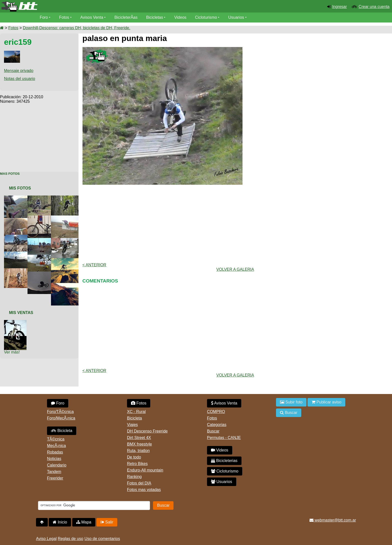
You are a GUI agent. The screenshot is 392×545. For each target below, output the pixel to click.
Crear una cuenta (374, 7)
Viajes (132, 425)
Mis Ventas (21, 313)
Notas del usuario (20, 79)
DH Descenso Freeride (147, 431)
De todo (134, 457)
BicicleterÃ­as (126, 17)
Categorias (217, 425)
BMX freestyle (139, 444)
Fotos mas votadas (144, 490)
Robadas (55, 452)
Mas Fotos (10, 174)
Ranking (134, 477)
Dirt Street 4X (139, 438)
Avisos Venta (92, 17)
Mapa (84, 522)
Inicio (60, 522)
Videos (181, 17)
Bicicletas (155, 17)
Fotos (64, 17)
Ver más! (12, 352)
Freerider (55, 478)
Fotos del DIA (139, 483)
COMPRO (216, 412)
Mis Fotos (20, 188)
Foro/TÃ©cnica (60, 412)
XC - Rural (136, 412)
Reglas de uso (70, 539)
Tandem (54, 472)
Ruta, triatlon (138, 451)
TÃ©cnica (56, 439)
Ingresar (340, 7)
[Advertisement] (39, 135)
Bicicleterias (224, 461)
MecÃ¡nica (56, 446)
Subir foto (291, 402)
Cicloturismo (206, 17)
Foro (44, 17)
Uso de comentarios (102, 539)
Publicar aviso (326, 402)
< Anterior (94, 265)
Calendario (57, 465)
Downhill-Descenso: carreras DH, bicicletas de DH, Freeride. (76, 28)
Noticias (54, 459)
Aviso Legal (46, 539)
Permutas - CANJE (224, 438)
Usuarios (236, 17)
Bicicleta (62, 431)
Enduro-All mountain (145, 470)
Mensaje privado (19, 71)
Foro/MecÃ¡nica (61, 418)
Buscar (213, 431)
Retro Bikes (137, 464)
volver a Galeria (235, 269)
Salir (107, 522)
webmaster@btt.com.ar (333, 520)
